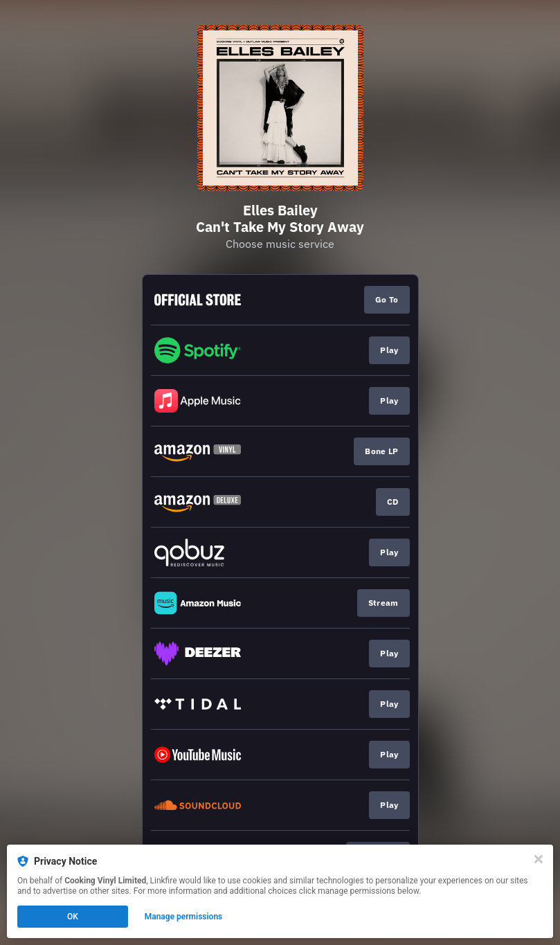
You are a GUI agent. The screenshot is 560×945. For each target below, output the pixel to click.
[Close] (539, 859)
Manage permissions (184, 917)
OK (73, 917)
